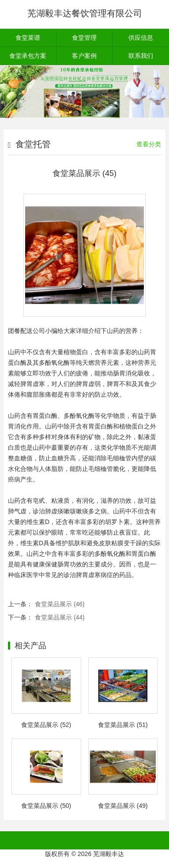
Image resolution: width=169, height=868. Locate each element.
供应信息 (141, 38)
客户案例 (84, 56)
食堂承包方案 (28, 56)
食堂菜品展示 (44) (60, 617)
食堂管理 (84, 38)
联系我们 (141, 56)
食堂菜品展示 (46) (60, 604)
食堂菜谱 (28, 38)
